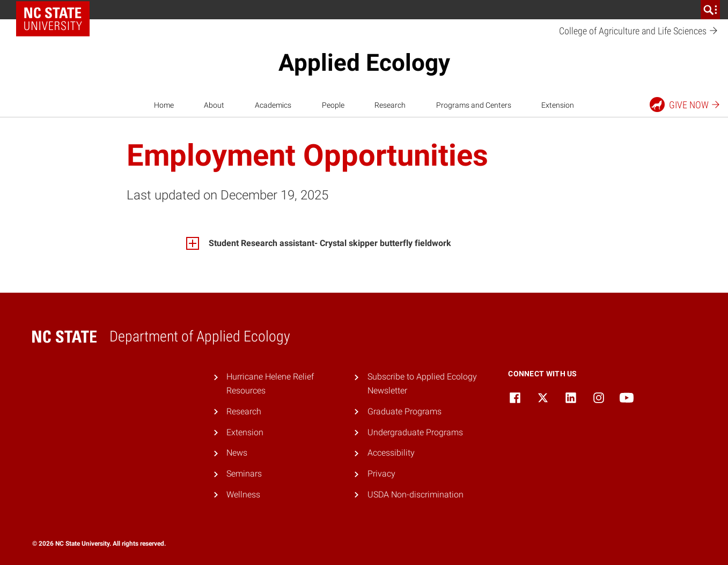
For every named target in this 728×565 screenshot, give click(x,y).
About (214, 105)
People (333, 105)
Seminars (244, 474)
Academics (273, 105)
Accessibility (391, 453)
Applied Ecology (364, 63)
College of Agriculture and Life (639, 31)
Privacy (381, 474)
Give (685, 105)
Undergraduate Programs (415, 432)
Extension (558, 105)
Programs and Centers (474, 105)
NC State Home (57, 10)
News (237, 453)
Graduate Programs (405, 411)
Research (390, 105)
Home (164, 105)
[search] (710, 10)
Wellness (243, 495)
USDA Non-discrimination (416, 495)
